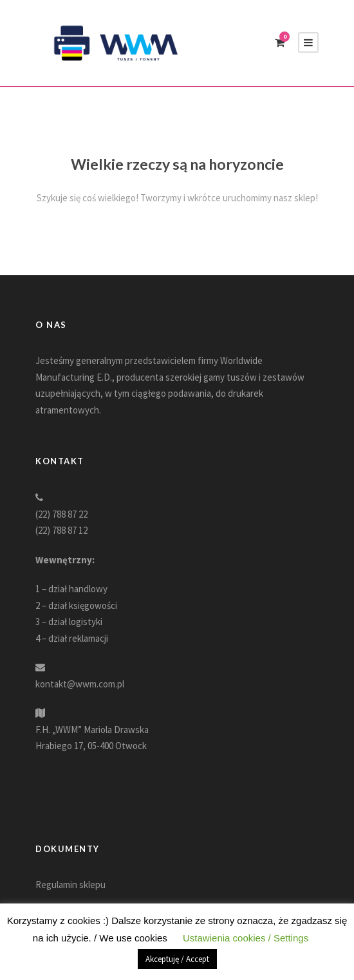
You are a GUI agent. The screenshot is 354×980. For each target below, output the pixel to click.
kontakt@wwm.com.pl (80, 684)
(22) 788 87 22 (61, 514)
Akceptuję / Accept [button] (177, 959)
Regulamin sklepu (70, 885)
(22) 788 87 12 (61, 530)
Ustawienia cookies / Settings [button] (246, 938)
